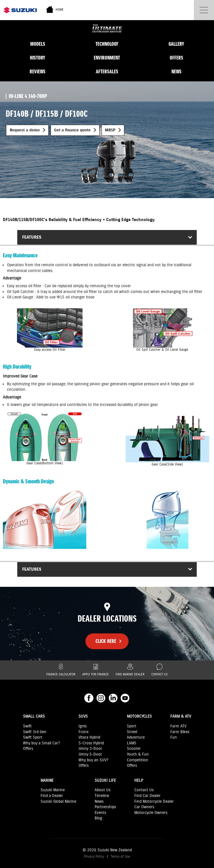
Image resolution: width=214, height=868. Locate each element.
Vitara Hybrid (89, 737)
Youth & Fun (138, 754)
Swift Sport (33, 737)
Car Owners (144, 807)
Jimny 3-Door (90, 749)
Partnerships (105, 807)
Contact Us (159, 670)
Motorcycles (139, 716)
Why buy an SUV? (93, 760)
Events (100, 813)
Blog (98, 818)
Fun (174, 737)
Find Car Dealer (147, 796)
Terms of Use (120, 857)
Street (132, 732)
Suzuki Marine (53, 790)
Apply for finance (95, 670)
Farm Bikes (180, 732)
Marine (47, 781)
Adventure (136, 737)
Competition (137, 760)
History (38, 58)
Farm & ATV (181, 716)
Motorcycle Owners (151, 813)
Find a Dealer (52, 796)
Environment (107, 58)
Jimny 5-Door (90, 754)
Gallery (176, 44)
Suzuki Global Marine (58, 802)
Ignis (83, 726)
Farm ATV (178, 726)
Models (38, 44)
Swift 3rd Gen (35, 732)
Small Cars (34, 716)
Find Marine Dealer (130, 670)
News (176, 72)
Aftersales (107, 72)
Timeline (102, 796)
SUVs (83, 716)
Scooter (134, 749)
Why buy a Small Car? (42, 743)
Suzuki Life (105, 781)
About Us (103, 790)
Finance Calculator (61, 670)
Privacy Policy (94, 857)
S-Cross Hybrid (91, 743)
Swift (27, 726)
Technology (107, 44)
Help (139, 781)
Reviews (38, 72)
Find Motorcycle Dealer (154, 802)
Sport (132, 726)
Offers (176, 58)
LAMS (132, 743)
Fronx (84, 732)
